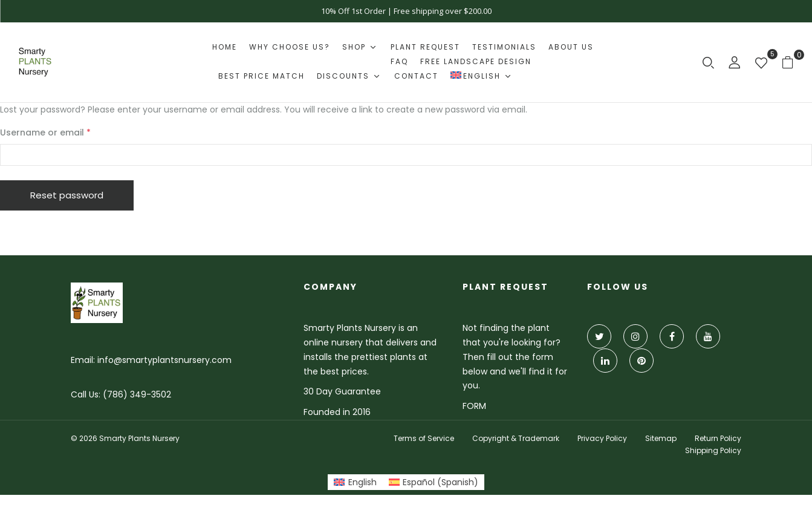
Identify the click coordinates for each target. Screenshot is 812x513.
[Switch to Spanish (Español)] (434, 482)
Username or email (65, 132)
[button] (792, 62)
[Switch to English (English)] (355, 482)
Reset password (67, 195)
